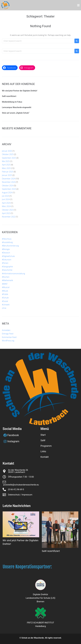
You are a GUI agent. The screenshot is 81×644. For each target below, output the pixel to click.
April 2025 (6, 165)
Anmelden (6, 330)
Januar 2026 (7, 151)
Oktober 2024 (8, 186)
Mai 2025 (6, 161)
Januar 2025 (7, 175)
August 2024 (7, 193)
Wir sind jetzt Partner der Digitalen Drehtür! (20, 91)
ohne (4, 308)
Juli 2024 (6, 196)
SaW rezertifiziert (9, 96)
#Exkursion (7, 260)
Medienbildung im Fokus (12, 102)
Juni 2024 (6, 199)
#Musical (6, 287)
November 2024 (9, 182)
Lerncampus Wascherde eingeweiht (17, 107)
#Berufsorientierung (10, 246)
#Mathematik (7, 280)
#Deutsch (6, 253)
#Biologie (6, 249)
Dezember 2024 (9, 179)
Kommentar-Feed (9, 337)
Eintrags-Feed (8, 334)
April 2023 (6, 213)
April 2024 (6, 203)
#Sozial (5, 301)
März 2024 (6, 206)
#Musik (5, 291)
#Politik (5, 294)
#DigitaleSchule (8, 256)
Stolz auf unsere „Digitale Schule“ (16, 113)
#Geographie (7, 267)
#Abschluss (7, 239)
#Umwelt (6, 305)
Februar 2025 (8, 172)
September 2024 (9, 189)
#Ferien (5, 263)
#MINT (5, 284)
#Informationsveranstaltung (13, 273)
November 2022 (9, 217)
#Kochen (6, 277)
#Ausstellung (7, 242)
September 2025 (9, 158)
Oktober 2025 (8, 154)
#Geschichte (7, 270)
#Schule (5, 298)
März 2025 (6, 168)
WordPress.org (8, 341)
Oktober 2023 (8, 210)
